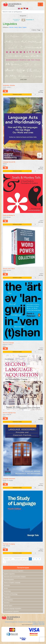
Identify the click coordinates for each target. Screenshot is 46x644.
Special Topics (8, 606)
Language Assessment (9, 479)
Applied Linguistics (9, 574)
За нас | (25, 622)
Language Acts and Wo (9, 162)
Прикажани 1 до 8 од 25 (21, 559)
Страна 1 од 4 (8, 559)
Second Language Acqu (9, 413)
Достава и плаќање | (18, 622)
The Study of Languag (9, 544)
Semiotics (7, 603)
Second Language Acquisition (12, 609)
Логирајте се (17, 21)
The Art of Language (8, 343)
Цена (20, 27)
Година (24, 27)
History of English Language (12, 582)
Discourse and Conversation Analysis (15, 577)
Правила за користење (39, 623)
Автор (16, 27)
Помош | (30, 622)
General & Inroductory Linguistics (14, 571)
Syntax (6, 588)
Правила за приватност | (38, 622)
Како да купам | (9, 622)
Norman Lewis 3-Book (9, 269)
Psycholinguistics (9, 580)
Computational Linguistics (11, 611)
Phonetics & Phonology (11, 594)
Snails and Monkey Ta (9, 215)
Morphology (7, 591)
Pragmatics (7, 597)
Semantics (7, 585)
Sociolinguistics (8, 600)
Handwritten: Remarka (9, 85)
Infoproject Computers (38, 625)
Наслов (11, 27)
